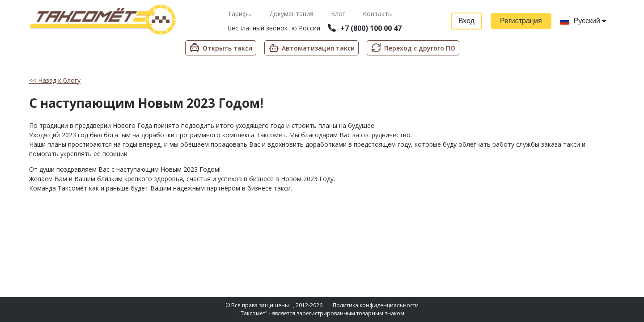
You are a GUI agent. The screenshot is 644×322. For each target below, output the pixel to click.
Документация (292, 14)
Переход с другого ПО (413, 48)
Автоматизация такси (311, 48)
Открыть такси (221, 48)
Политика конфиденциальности (376, 305)
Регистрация (521, 21)
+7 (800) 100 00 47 (365, 28)
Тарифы (241, 14)
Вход (466, 21)
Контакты (378, 14)
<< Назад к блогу (55, 80)
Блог (339, 14)
